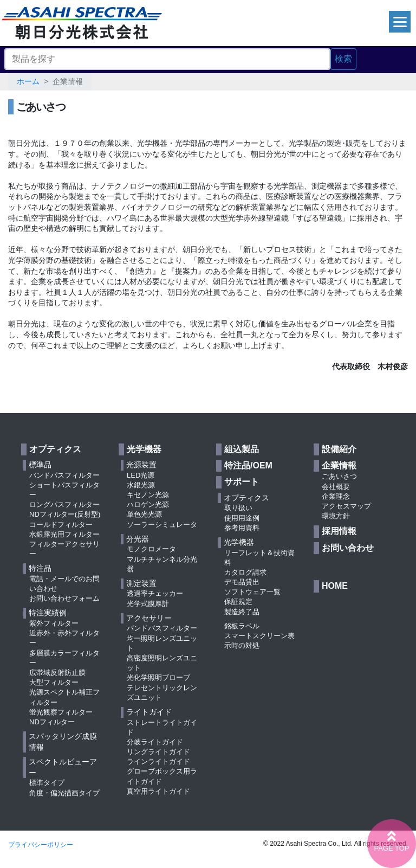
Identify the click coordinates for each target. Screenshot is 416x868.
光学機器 (144, 449)
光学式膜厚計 (148, 604)
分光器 (138, 539)
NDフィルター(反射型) (65, 514)
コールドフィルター (61, 525)
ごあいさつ (339, 476)
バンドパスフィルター (64, 475)
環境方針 (336, 516)
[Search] (167, 59)
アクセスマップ (346, 506)
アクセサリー (149, 618)
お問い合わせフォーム (64, 598)
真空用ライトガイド (158, 791)
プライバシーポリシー (41, 845)
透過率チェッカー (155, 593)
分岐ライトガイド (155, 742)
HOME (335, 586)
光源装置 (141, 465)
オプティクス (55, 449)
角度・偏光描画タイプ (64, 793)
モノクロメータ (151, 549)
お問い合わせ (348, 548)
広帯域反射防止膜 (57, 673)
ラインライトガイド (158, 761)
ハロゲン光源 (148, 504)
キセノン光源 (148, 495)
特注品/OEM (248, 465)
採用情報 (339, 531)
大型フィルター (54, 682)
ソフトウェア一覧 (252, 592)
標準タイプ (47, 783)
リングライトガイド (158, 752)
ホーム (28, 81)
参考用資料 (242, 528)
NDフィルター (52, 722)
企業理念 (336, 496)
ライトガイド (149, 712)
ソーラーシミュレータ (162, 525)
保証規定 (238, 602)
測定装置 (141, 583)
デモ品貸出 (242, 582)
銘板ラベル (242, 626)
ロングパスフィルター (64, 504)
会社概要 (336, 487)
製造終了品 (242, 612)
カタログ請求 (245, 572)
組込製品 (242, 449)
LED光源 (141, 475)
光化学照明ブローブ (158, 677)
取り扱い (238, 508)
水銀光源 (141, 485)
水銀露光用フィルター (64, 534)
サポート (242, 482)
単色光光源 (144, 514)
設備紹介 (339, 449)
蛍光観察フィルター (61, 712)
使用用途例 (242, 518)
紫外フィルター (54, 623)
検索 (343, 59)
